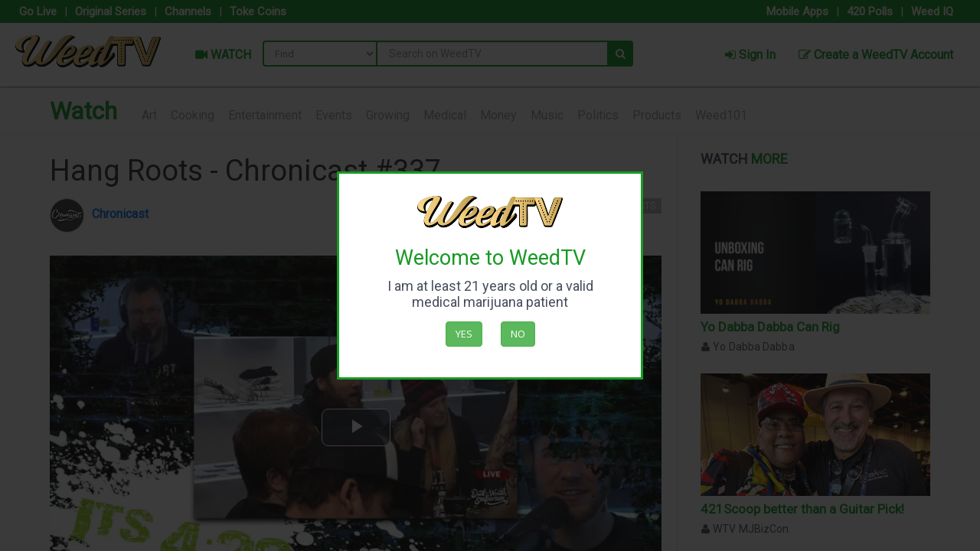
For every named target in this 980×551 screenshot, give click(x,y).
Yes (464, 334)
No (518, 334)
